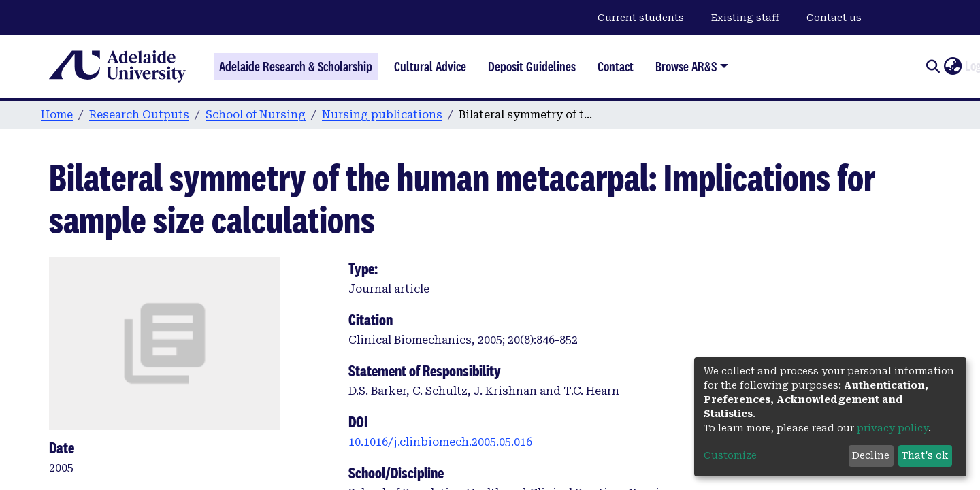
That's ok (925, 455)
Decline (871, 455)
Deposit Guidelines (532, 67)
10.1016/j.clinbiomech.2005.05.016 (440, 442)
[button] (952, 67)
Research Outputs (139, 115)
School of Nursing (256, 115)
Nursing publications (382, 115)
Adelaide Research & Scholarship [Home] (296, 67)
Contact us (834, 18)
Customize (730, 455)
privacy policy (893, 428)
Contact (616, 67)
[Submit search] (933, 67)
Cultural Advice (430, 67)
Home (57, 115)
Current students (641, 18)
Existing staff (745, 18)
